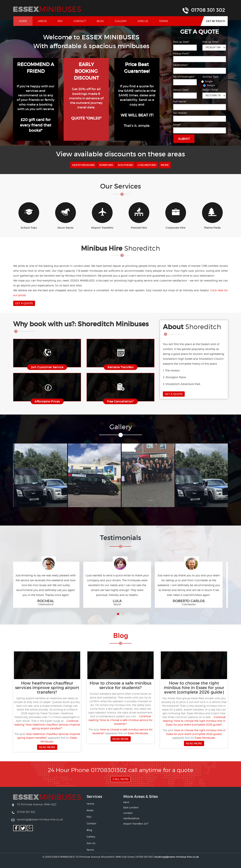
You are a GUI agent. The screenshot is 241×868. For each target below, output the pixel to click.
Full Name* (180, 101)
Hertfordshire (131, 818)
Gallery (121, 21)
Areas (42, 21)
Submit (184, 139)
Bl (121, 636)
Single (207, 81)
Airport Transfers (102, 216)
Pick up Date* (181, 42)
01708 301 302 (208, 10)
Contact (80, 21)
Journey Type (210, 77)
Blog (100, 21)
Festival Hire (139, 216)
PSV (60, 21)
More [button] (165, 165)
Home (26, 21)
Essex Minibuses (138, 733)
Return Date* (181, 90)
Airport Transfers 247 (136, 824)
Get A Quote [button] (24, 303)
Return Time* (210, 90)
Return (210, 85)
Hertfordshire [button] (84, 165)
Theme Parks (212, 216)
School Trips (29, 216)
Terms (164, 21)
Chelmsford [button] (147, 165)
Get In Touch (215, 21)
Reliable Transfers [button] (121, 367)
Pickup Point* (181, 53)
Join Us (143, 21)
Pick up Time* (211, 42)
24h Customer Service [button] (47, 367)
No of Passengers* (184, 77)
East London (131, 807)
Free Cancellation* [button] (120, 401)
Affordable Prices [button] (47, 401)
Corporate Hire (176, 216)
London (128, 813)
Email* (177, 125)
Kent (126, 802)
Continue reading (47, 725)
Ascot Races (66, 216)
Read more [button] (47, 747)
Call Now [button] (120, 779)
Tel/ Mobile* (180, 113)
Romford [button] (106, 165)
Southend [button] (125, 165)
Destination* (181, 65)
